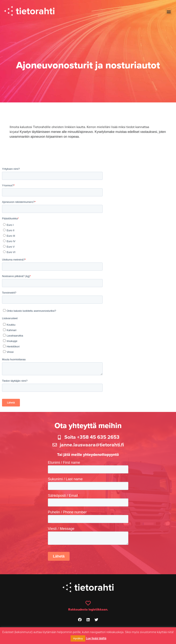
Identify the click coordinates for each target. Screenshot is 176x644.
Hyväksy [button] (78, 638)
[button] (169, 12)
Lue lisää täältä (96, 638)
